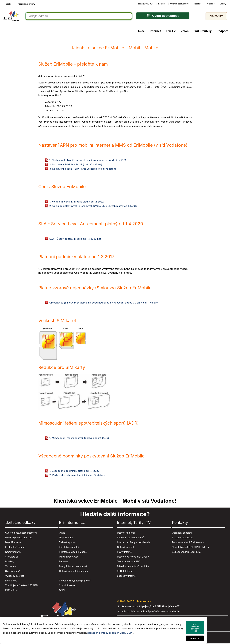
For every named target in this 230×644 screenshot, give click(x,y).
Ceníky (223, 4)
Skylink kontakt (180, 548)
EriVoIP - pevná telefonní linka (133, 567)
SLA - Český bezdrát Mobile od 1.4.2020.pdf (75, 240)
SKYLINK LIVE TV (200, 548)
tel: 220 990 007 (146, 4)
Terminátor (11, 567)
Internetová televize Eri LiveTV (133, 558)
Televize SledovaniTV (128, 562)
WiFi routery (203, 32)
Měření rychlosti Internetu (19, 538)
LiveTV (171, 32)
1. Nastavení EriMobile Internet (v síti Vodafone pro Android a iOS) (88, 161)
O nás (62, 534)
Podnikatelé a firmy (26, 4)
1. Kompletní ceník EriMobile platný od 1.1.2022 (77, 203)
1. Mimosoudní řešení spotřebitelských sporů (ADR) (79, 439)
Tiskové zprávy (67, 543)
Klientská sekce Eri (69, 548)
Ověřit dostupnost (163, 17)
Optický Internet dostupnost (74, 572)
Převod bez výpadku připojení (75, 582)
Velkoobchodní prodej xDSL (186, 553)
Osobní (9, 4)
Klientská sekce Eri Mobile (73, 553)
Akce (141, 32)
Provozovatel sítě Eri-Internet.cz (189, 543)
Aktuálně (211, 4)
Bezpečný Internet (127, 577)
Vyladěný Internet (15, 577)
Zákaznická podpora (183, 538)
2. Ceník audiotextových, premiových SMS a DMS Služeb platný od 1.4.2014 (93, 207)
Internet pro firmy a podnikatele (134, 543)
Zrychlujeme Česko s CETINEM (22, 586)
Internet (155, 32)
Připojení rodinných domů (131, 538)
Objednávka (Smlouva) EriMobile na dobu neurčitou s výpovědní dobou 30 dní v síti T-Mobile (104, 304)
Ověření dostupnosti (179, 4)
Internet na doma (126, 534)
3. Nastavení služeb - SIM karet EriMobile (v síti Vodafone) (83, 170)
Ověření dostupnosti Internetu (21, 534)
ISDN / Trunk (12, 591)
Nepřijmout (195, 638)
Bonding (10, 562)
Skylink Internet (67, 586)
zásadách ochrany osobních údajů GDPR (110, 633)
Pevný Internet (125, 553)
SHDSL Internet (125, 572)
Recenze (198, 4)
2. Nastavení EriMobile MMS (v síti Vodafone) (76, 165)
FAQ (15, 582)
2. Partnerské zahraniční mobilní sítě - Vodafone (77, 476)
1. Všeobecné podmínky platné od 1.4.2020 (74, 472)
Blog (8, 582)
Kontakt (162, 4)
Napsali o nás (66, 538)
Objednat (216, 17)
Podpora (222, 32)
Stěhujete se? (12, 558)
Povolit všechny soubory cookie (195, 628)
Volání (185, 32)
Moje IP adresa (13, 543)
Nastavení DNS (13, 553)
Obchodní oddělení (182, 534)
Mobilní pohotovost (69, 558)
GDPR (62, 591)
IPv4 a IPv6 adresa (15, 548)
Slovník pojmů (13, 572)
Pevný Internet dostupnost (73, 567)
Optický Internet (126, 548)
